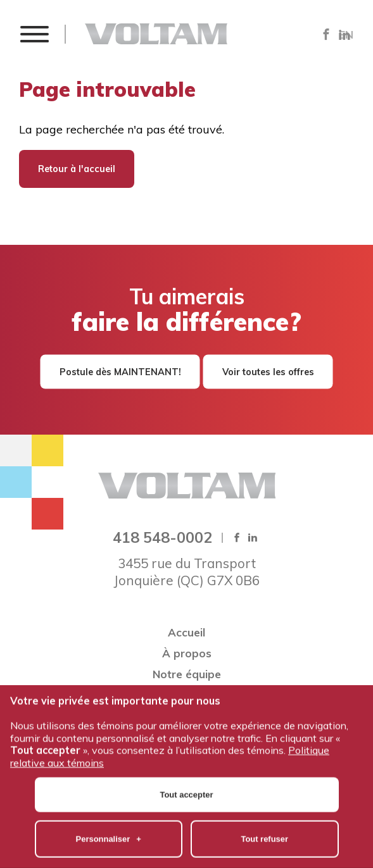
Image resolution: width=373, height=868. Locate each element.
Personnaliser (109, 801)
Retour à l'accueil (77, 169)
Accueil (186, 632)
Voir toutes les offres (268, 372)
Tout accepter (187, 756)
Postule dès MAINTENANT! (120, 372)
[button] (34, 34)
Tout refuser (264, 801)
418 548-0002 (162, 537)
